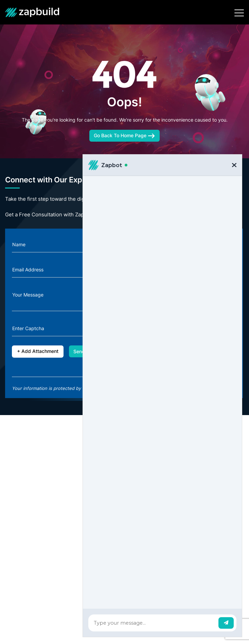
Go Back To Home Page (125, 135)
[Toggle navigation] (239, 13)
